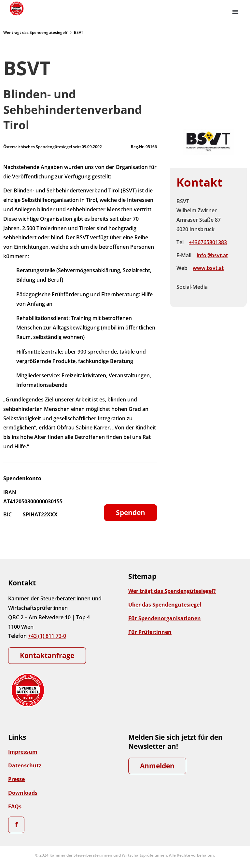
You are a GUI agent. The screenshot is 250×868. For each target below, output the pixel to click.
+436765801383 (208, 242)
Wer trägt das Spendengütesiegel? (35, 32)
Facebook (218, 282)
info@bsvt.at (212, 255)
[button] (235, 12)
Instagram (232, 282)
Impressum (23, 752)
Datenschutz (25, 765)
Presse (16, 779)
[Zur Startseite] (16, 8)
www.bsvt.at (208, 268)
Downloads (23, 793)
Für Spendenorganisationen (165, 618)
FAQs (15, 806)
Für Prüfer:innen (150, 632)
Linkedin (218, 292)
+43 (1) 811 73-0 (47, 636)
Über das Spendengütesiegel (165, 605)
